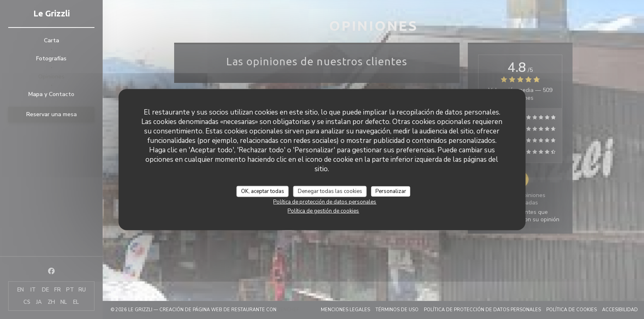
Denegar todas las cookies (330, 191)
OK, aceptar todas (263, 191)
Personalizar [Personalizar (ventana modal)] (391, 191)
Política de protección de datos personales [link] (325, 202)
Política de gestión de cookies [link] (323, 211)
